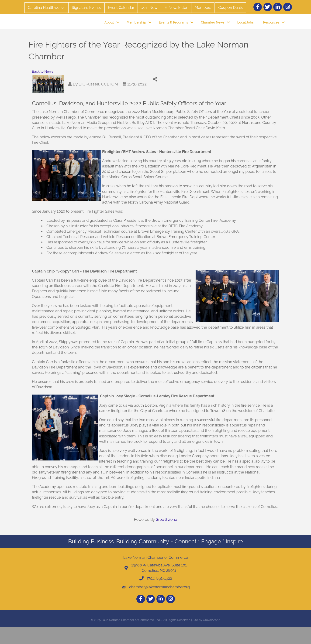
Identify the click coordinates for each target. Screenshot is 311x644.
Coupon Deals (230, 8)
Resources (271, 31)
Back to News (43, 88)
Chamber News (213, 31)
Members (203, 8)
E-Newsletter (176, 8)
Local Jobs (245, 31)
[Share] (155, 96)
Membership (136, 31)
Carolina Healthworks (46, 8)
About (109, 31)
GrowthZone (166, 537)
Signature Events (86, 8)
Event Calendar (121, 8)
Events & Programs (173, 31)
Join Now (149, 8)
